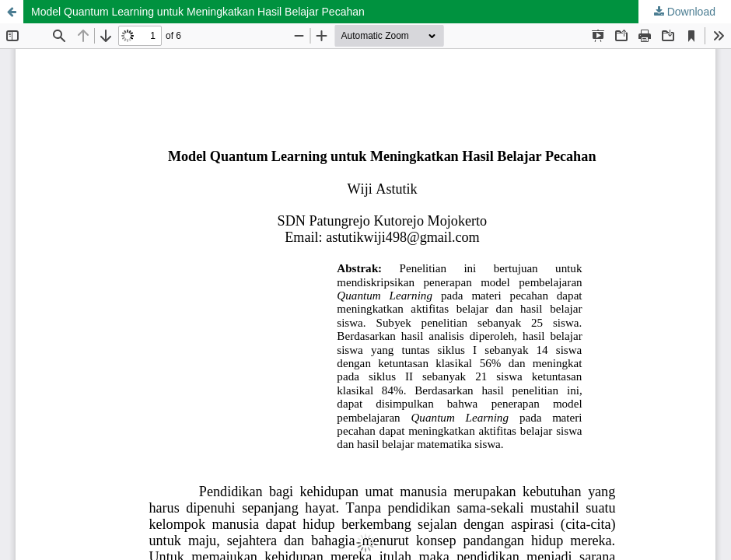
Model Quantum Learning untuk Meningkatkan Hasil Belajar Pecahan (198, 12)
